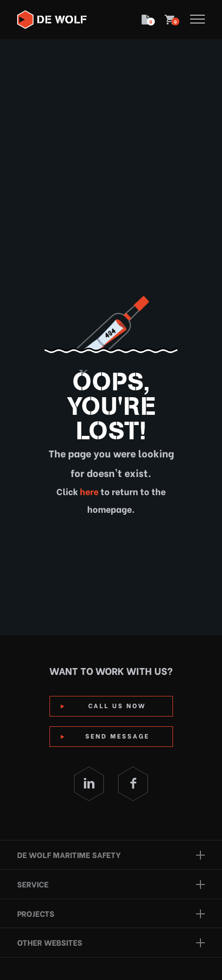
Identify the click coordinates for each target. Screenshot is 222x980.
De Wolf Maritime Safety (69, 854)
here (88, 491)
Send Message (117, 735)
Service (33, 884)
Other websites (50, 942)
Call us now (117, 705)
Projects (36, 913)
